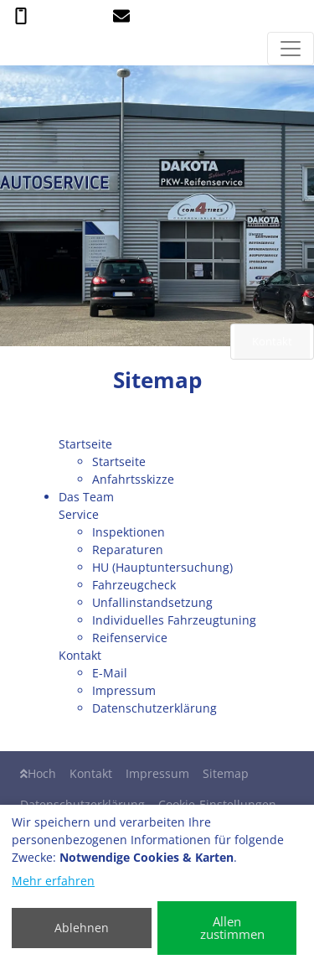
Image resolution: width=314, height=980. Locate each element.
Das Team (86, 497)
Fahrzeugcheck (134, 585)
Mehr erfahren (53, 881)
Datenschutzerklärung (154, 708)
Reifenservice (130, 638)
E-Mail (110, 673)
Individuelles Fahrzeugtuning (174, 620)
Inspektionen (129, 532)
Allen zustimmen (232, 928)
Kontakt (91, 773)
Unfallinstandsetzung (152, 602)
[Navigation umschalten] (291, 49)
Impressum (124, 690)
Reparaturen (128, 550)
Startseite (119, 461)
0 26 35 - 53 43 (57, 15)
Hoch (38, 773)
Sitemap (226, 773)
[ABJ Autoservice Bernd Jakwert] (11, 49)
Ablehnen (82, 928)
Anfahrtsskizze (133, 479)
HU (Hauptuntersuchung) (162, 567)
